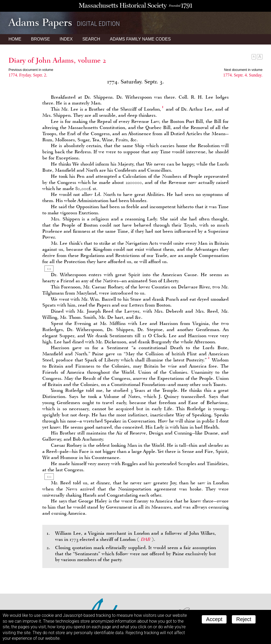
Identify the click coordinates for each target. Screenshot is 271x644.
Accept (214, 619)
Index (66, 39)
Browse (40, 39)
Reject (244, 619)
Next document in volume (243, 70)
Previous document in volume (31, 70)
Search (91, 39)
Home (15, 39)
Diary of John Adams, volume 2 (57, 60)
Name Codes (140, 39)
